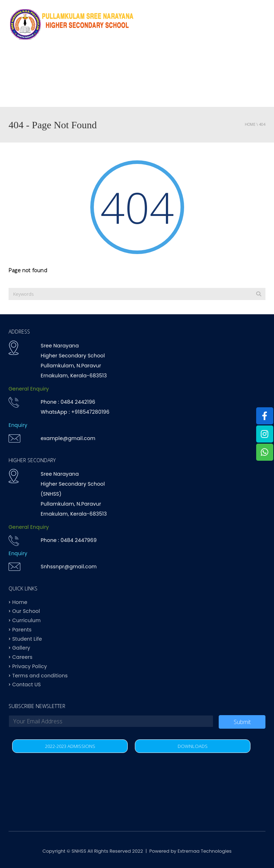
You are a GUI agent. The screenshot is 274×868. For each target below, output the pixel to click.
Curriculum (139, 64)
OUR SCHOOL (95, 64)
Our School (26, 611)
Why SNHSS (52, 64)
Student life (233, 64)
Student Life (27, 639)
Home (18, 64)
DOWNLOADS (193, 746)
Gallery (21, 648)
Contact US (60, 92)
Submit (242, 722)
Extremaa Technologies (205, 851)
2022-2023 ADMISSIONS (70, 746)
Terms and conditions (40, 675)
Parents (22, 92)
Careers (22, 657)
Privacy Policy (29, 666)
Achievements (186, 64)
